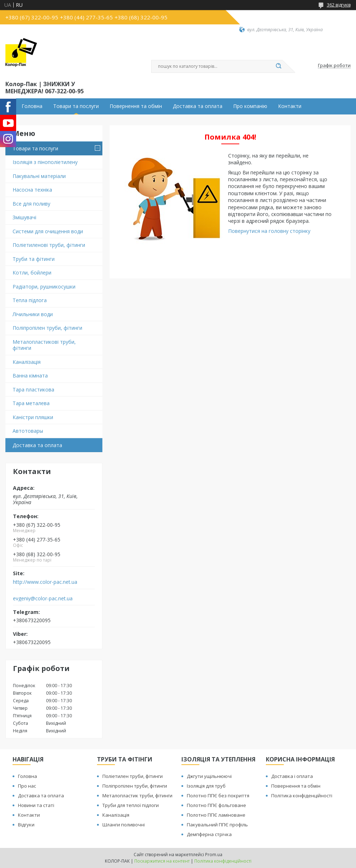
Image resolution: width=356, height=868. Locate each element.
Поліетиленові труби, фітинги (49, 245)
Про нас (27, 786)
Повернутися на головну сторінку (269, 231)
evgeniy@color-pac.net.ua (43, 599)
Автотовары (28, 431)
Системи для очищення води (48, 231)
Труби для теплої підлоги (131, 805)
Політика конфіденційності (302, 796)
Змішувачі (24, 217)
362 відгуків (339, 5)
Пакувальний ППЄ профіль (217, 825)
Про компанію (250, 106)
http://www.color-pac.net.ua (45, 582)
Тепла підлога (30, 300)
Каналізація (27, 362)
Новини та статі (36, 805)
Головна (32, 106)
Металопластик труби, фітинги (137, 796)
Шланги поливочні (124, 825)
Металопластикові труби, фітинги (44, 345)
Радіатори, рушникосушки (44, 287)
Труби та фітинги (34, 259)
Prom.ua (214, 855)
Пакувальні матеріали (39, 176)
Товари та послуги (76, 106)
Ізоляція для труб (206, 786)
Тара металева (31, 403)
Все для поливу (31, 204)
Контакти (290, 106)
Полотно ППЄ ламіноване (216, 815)
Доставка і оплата (292, 776)
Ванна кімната (30, 376)
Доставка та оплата (198, 106)
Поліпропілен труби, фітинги (47, 328)
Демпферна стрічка (209, 834)
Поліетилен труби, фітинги (133, 776)
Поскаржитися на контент (162, 861)
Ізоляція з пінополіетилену (45, 162)
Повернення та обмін (136, 106)
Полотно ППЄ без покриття (218, 796)
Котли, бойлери (32, 273)
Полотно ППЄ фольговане (216, 805)
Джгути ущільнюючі (209, 776)
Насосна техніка (32, 190)
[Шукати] (279, 66)
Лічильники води (33, 314)
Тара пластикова (33, 390)
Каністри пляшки (33, 417)
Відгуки (26, 825)
